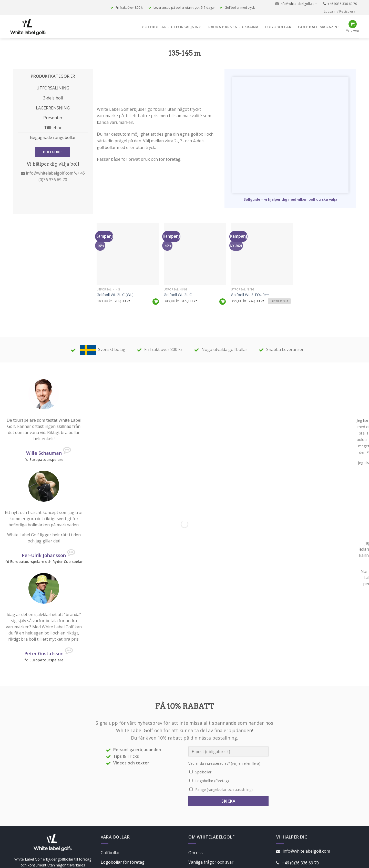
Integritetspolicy (204, 832)
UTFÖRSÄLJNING (53, 88)
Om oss (196, 803)
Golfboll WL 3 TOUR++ (250, 245)
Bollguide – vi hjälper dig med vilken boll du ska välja (290, 150)
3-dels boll (53, 98)
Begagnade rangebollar (53, 137)
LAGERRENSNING (53, 108)
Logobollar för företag (123, 812)
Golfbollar (110, 803)
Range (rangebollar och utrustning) (224, 740)
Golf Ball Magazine (319, 27)
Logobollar (278, 27)
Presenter (53, 118)
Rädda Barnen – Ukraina (233, 27)
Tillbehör (53, 128)
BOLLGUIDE (53, 152)
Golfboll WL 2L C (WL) (115, 245)
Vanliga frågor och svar (211, 812)
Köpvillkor (198, 822)
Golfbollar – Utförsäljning (172, 27)
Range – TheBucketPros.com (128, 822)
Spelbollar (203, 722)
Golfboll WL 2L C (178, 245)
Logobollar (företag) (212, 731)
